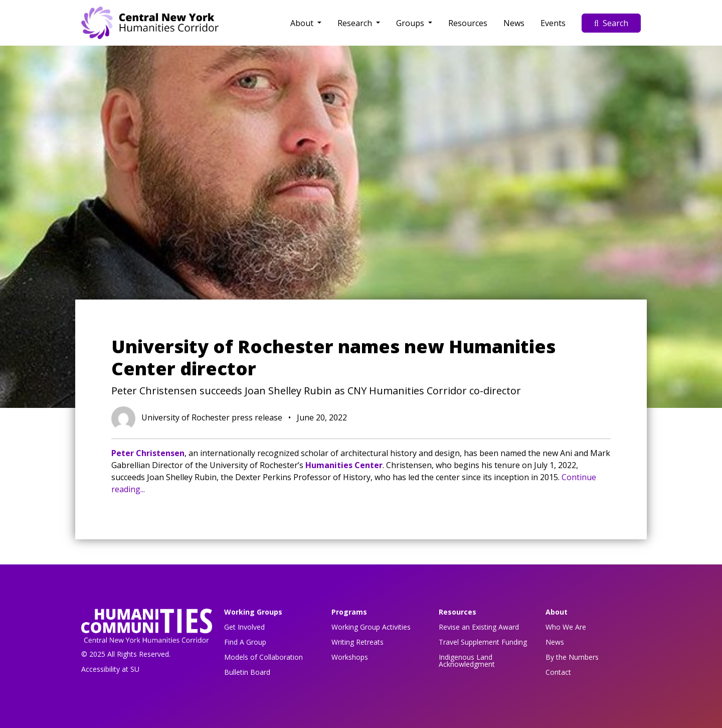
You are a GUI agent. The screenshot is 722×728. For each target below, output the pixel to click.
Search (611, 23)
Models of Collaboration (263, 657)
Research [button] (356, 23)
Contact (558, 672)
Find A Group (245, 642)
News (514, 23)
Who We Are (566, 627)
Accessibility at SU (110, 669)
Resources (468, 23)
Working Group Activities (371, 627)
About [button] (303, 23)
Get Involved (244, 627)
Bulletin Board (247, 672)
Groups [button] (411, 23)
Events (553, 23)
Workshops (350, 657)
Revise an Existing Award (479, 627)
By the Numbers (572, 657)
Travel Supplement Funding (483, 642)
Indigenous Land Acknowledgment (467, 661)
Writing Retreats (357, 642)
